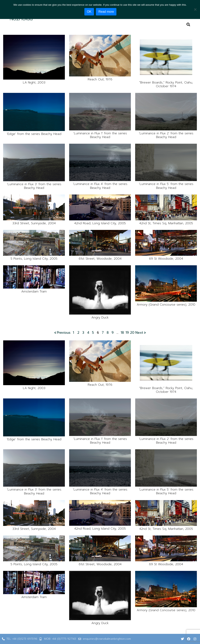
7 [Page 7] (103, 333)
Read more (107, 12)
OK (90, 12)
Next (141, 333)
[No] (195, 9)
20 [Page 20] (132, 333)
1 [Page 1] (73, 333)
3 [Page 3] (83, 333)
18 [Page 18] (122, 333)
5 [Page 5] (93, 333)
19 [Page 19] (127, 333)
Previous (62, 333)
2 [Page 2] (78, 333)
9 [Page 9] (113, 333)
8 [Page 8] (108, 333)
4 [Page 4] (88, 333)
